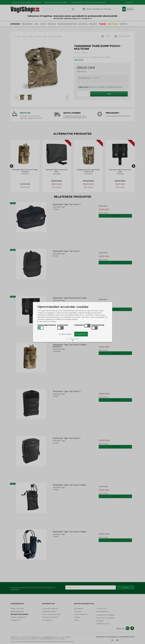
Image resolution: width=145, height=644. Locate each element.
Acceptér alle (81, 334)
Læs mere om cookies (47, 322)
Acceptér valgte (65, 334)
